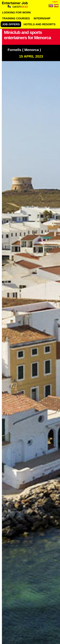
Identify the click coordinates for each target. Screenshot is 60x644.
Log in (55, 2)
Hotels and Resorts (39, 24)
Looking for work (16, 12)
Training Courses (16, 18)
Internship (42, 18)
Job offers (11, 24)
